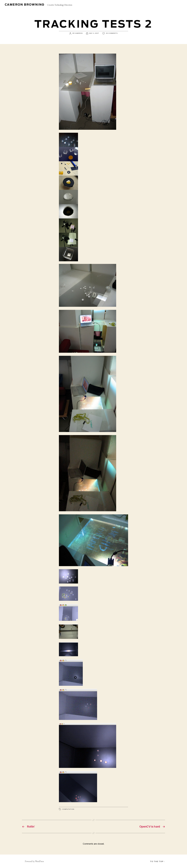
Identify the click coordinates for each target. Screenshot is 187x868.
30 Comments (112, 33)
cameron (79, 33)
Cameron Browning (25, 5)
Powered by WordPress (34, 861)
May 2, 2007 (94, 33)
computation (68, 809)
